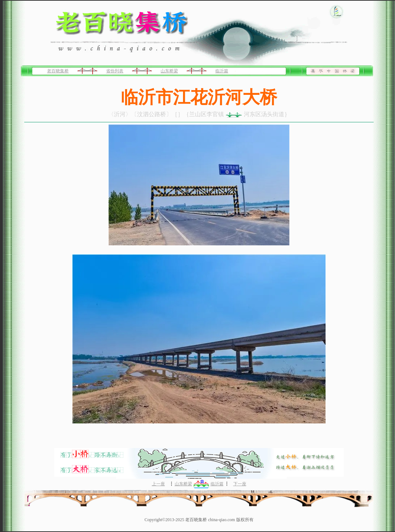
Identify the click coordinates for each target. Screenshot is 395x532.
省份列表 (115, 71)
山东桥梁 (169, 71)
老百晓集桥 (58, 71)
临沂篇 (222, 71)
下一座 (240, 484)
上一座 (158, 484)
